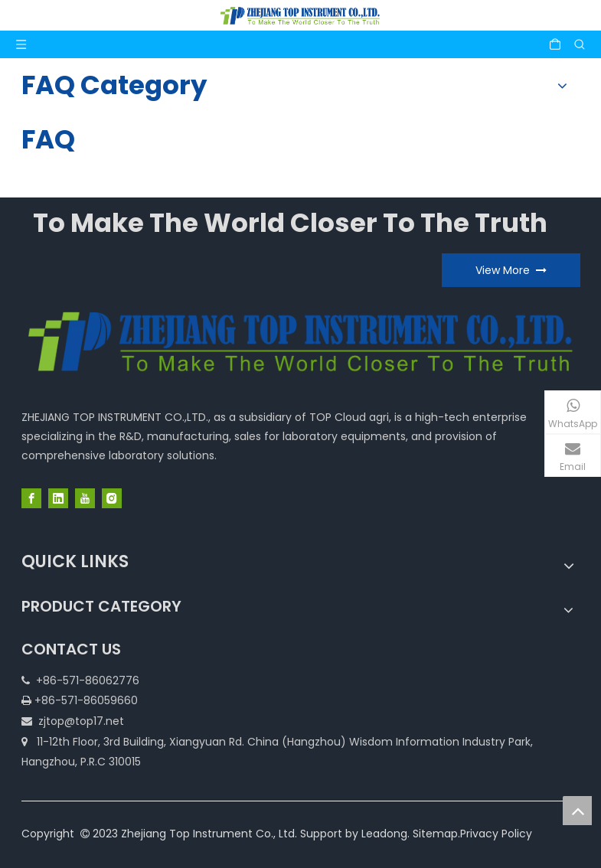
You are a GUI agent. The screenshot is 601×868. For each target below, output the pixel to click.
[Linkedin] (58, 498)
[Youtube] (85, 498)
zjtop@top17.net (81, 721)
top (577, 811)
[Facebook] (31, 498)
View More (511, 270)
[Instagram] (112, 498)
